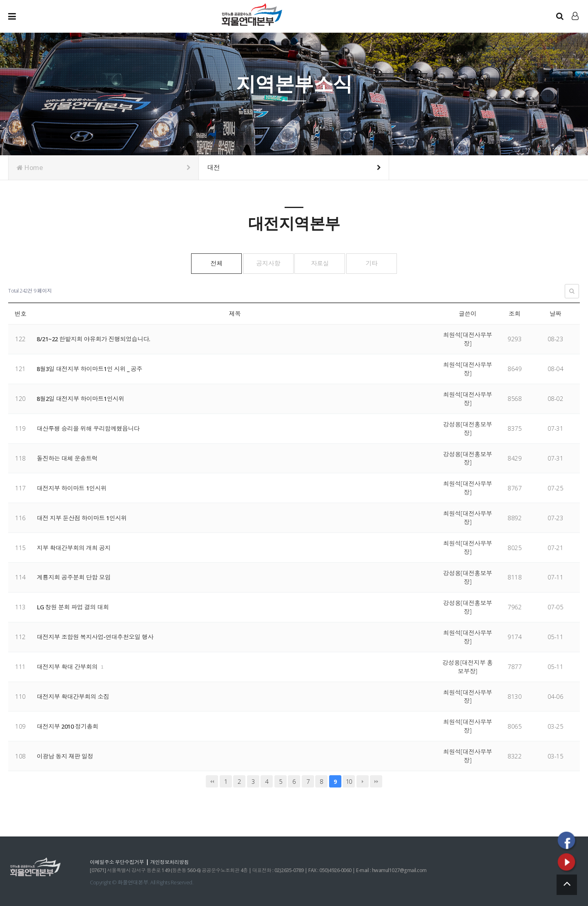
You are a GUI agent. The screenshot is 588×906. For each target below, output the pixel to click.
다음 (363, 781)
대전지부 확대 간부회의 (68, 666)
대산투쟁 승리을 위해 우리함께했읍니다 (89, 428)
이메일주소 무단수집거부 (118, 861)
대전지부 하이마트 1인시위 (72, 488)
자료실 (324, 263)
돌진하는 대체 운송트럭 (68, 458)
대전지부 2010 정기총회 (69, 726)
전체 (203, 263)
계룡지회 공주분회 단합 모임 (74, 577)
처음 (212, 781)
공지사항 (264, 263)
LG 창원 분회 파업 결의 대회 (73, 606)
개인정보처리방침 (174, 861)
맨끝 (376, 781)
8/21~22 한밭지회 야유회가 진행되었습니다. (95, 338)
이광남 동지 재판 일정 (66, 756)
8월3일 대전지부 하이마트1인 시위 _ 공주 (91, 368)
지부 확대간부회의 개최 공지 (74, 547)
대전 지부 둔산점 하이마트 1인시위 (83, 517)
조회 (515, 313)
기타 (385, 263)
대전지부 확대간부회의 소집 (73, 696)
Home (104, 168)
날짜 (556, 313)
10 (349, 781)
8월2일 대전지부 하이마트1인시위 (82, 398)
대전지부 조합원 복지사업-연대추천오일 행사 (96, 636)
